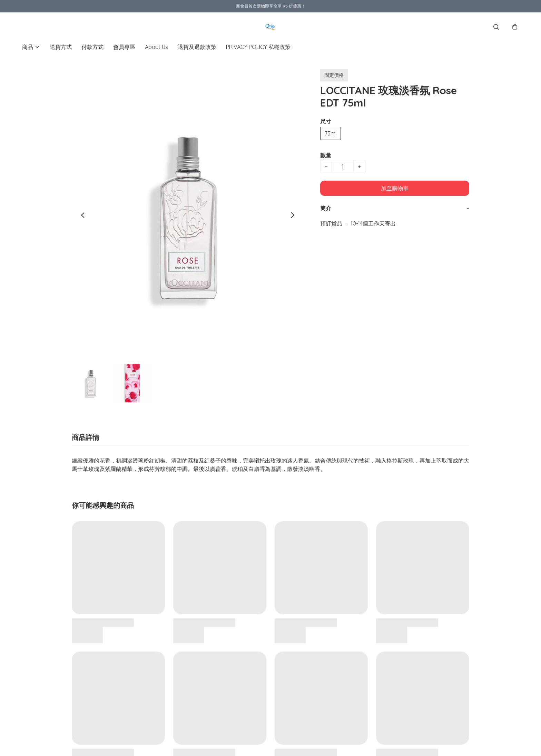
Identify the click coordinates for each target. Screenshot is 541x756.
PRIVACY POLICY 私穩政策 (258, 47)
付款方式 (92, 47)
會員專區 (124, 47)
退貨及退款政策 (197, 47)
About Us (156, 47)
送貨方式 (61, 47)
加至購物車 (395, 188)
